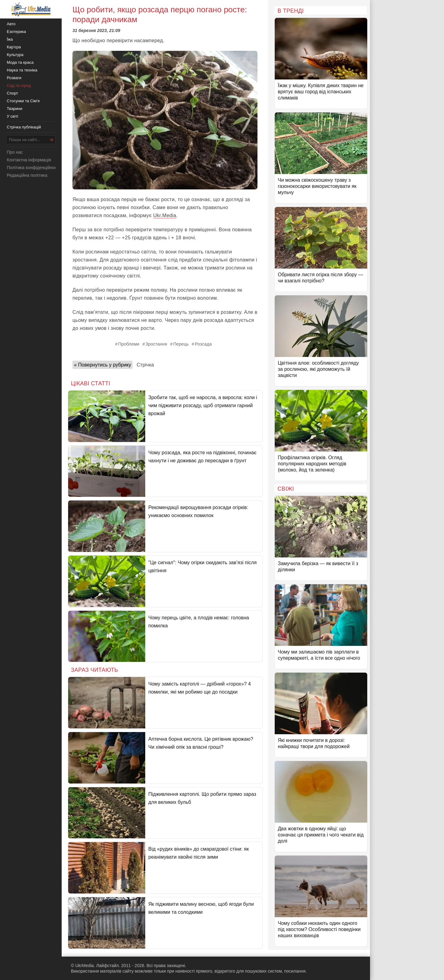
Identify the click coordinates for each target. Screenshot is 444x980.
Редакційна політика (27, 175)
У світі (12, 116)
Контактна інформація (29, 160)
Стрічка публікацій (24, 127)
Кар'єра (14, 47)
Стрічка (145, 365)
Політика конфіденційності (33, 168)
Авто (11, 24)
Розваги (14, 78)
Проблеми (129, 344)
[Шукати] (51, 140)
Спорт (12, 93)
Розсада (203, 344)
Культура (15, 55)
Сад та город (19, 85)
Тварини (14, 109)
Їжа (10, 39)
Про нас (15, 152)
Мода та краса (20, 62)
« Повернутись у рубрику (103, 365)
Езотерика (16, 32)
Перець (181, 344)
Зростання (156, 344)
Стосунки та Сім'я (23, 101)
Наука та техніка (22, 70)
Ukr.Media (165, 215)
